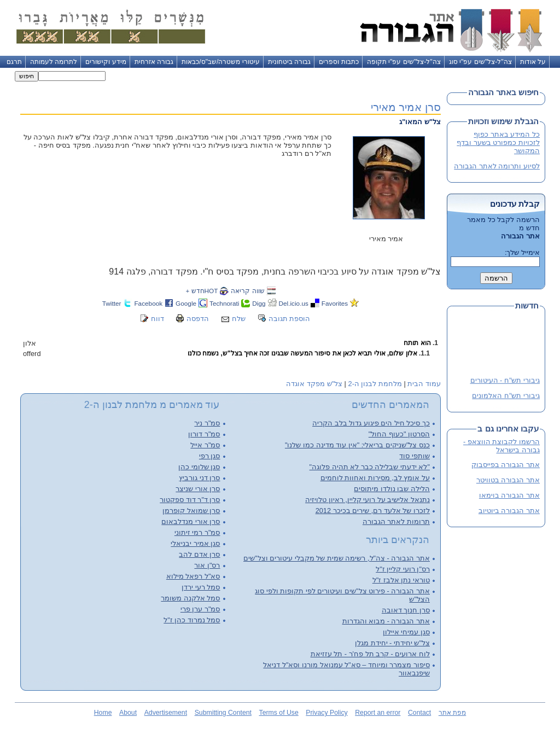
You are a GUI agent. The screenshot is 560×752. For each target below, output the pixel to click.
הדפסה (198, 319)
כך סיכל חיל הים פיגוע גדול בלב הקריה (371, 423)
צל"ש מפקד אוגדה (314, 384)
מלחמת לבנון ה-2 (375, 384)
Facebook (148, 303)
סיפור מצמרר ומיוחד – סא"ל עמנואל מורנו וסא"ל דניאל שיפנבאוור (346, 669)
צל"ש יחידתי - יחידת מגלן (392, 643)
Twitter (112, 303)
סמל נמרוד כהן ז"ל (192, 620)
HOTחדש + (202, 291)
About (128, 713)
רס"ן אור (207, 565)
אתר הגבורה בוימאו (509, 495)
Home (103, 713)
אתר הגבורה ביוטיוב (509, 511)
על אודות (533, 62)
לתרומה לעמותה (54, 62)
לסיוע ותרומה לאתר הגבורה (497, 166)
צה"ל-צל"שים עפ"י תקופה (404, 62)
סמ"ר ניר (207, 423)
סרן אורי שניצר (198, 489)
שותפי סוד (415, 456)
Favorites (335, 303)
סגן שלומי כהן (199, 467)
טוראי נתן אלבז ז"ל (401, 580)
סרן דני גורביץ (199, 478)
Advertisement (166, 713)
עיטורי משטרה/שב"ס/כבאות (221, 62)
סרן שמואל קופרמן (191, 511)
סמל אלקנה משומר (190, 598)
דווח (157, 319)
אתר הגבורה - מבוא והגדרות (386, 621)
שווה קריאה (247, 291)
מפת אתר (452, 713)
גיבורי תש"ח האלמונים (506, 396)
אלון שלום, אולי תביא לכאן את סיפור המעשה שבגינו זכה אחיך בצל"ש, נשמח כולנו (302, 353)
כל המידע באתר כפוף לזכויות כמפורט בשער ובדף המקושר (498, 142)
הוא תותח (417, 343)
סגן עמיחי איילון (406, 632)
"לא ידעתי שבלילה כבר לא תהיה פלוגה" (370, 467)
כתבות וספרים (339, 62)
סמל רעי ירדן (201, 587)
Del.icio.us (294, 303)
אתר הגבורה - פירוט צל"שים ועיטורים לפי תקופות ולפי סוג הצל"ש (342, 595)
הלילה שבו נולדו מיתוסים (392, 489)
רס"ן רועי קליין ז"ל (403, 569)
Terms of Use (279, 713)
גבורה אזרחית (154, 62)
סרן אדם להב (199, 554)
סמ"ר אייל (205, 445)
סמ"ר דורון (204, 434)
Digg (259, 303)
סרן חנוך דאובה (406, 610)
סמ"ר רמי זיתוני (197, 532)
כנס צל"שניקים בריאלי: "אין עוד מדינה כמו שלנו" (357, 445)
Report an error (378, 713)
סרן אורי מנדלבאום (191, 521)
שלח (239, 319)
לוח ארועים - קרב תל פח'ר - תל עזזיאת (370, 654)
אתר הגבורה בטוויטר (508, 480)
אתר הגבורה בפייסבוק (506, 465)
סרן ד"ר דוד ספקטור (190, 500)
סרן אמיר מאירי (406, 107)
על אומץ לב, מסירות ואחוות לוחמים (375, 478)
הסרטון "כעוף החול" (399, 434)
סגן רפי (210, 456)
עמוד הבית (424, 384)
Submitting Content (223, 713)
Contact (419, 713)
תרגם (14, 62)
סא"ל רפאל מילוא (193, 576)
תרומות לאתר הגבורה (396, 521)
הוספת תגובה (290, 319)
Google (186, 303)
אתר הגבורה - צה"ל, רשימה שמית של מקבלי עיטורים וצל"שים (337, 558)
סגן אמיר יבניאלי (195, 543)
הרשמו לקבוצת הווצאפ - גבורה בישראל (501, 446)
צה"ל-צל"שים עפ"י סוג (480, 62)
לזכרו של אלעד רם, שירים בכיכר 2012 (373, 511)
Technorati (224, 303)
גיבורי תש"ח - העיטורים (505, 381)
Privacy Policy (326, 713)
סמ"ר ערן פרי (200, 609)
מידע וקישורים (106, 62)
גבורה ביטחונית (289, 62)
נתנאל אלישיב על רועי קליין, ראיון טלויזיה (367, 500)
